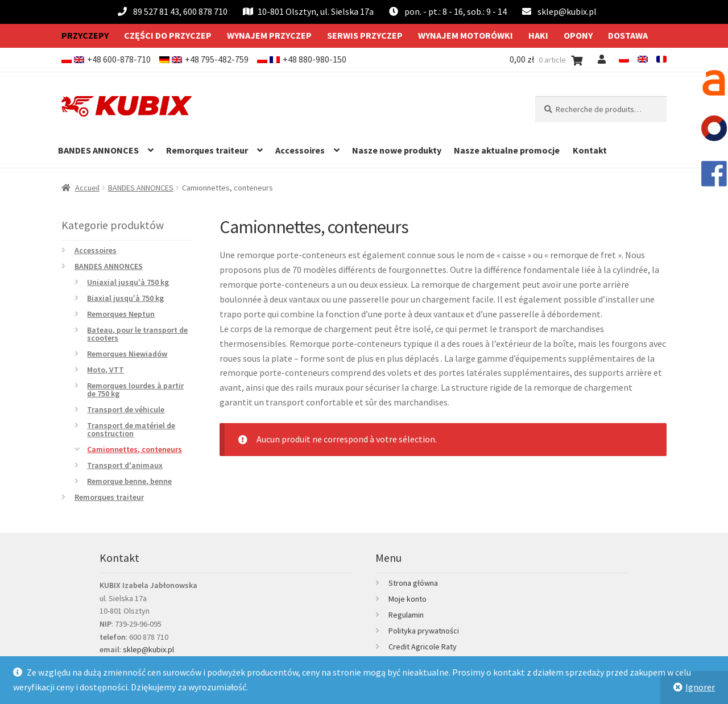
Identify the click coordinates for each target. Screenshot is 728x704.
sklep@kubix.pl (567, 11)
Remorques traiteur (207, 150)
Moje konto (408, 599)
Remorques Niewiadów (127, 354)
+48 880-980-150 (315, 59)
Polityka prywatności (424, 631)
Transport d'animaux (125, 465)
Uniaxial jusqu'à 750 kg (128, 282)
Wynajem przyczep (269, 35)
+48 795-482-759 (217, 59)
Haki (538, 35)
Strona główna (413, 583)
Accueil (87, 188)
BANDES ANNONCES (98, 150)
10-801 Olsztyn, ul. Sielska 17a (308, 11)
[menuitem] (624, 59)
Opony (578, 35)
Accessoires (300, 150)
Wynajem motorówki (466, 35)
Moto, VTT (106, 370)
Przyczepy (85, 35)
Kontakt (590, 150)
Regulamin (406, 615)
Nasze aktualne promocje (507, 150)
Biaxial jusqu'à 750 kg (125, 298)
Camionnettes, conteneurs (135, 449)
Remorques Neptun (121, 314)
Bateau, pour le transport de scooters (137, 334)
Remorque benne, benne (129, 481)
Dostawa (628, 35)
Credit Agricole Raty (423, 647)
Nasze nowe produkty (397, 150)
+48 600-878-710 (119, 59)
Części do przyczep (168, 35)
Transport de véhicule (126, 409)
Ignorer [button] (700, 687)
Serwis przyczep (365, 35)
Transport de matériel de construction (131, 429)
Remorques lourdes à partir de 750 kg (135, 390)
